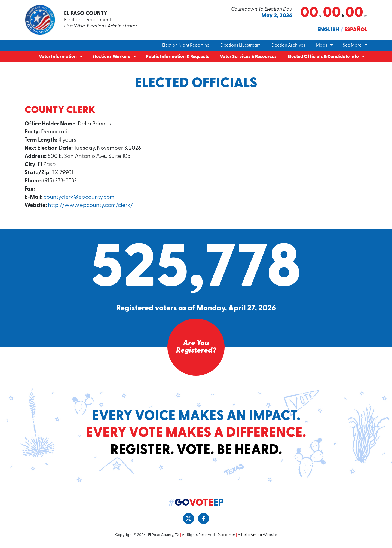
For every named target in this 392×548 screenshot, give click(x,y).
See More (352, 45)
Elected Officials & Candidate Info (323, 57)
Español (356, 30)
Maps (322, 45)
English (328, 30)
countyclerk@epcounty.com (80, 199)
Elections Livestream (241, 45)
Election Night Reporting (186, 45)
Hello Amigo (252, 537)
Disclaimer (226, 537)
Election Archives (288, 45)
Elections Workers (111, 57)
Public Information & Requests (177, 57)
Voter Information (58, 57)
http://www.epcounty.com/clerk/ (91, 207)
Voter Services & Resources (248, 57)
